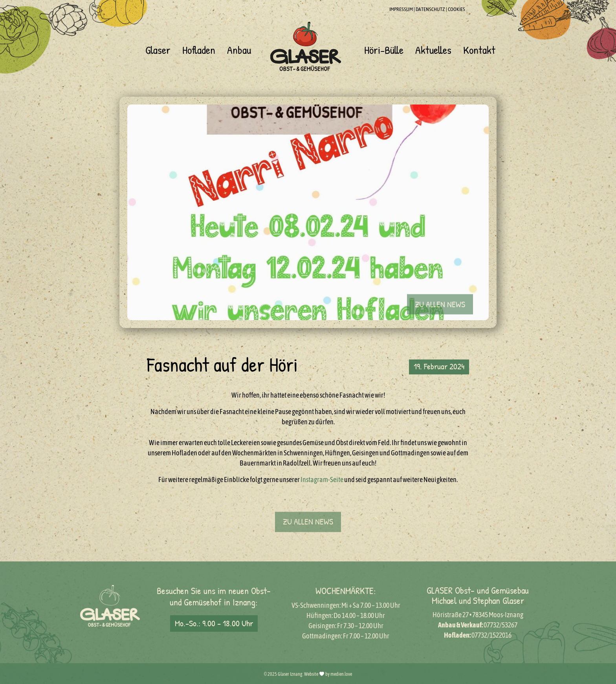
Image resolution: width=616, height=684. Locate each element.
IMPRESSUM (401, 9)
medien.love (341, 674)
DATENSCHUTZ (430, 9)
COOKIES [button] (456, 9)
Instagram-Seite (322, 480)
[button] (440, 311)
